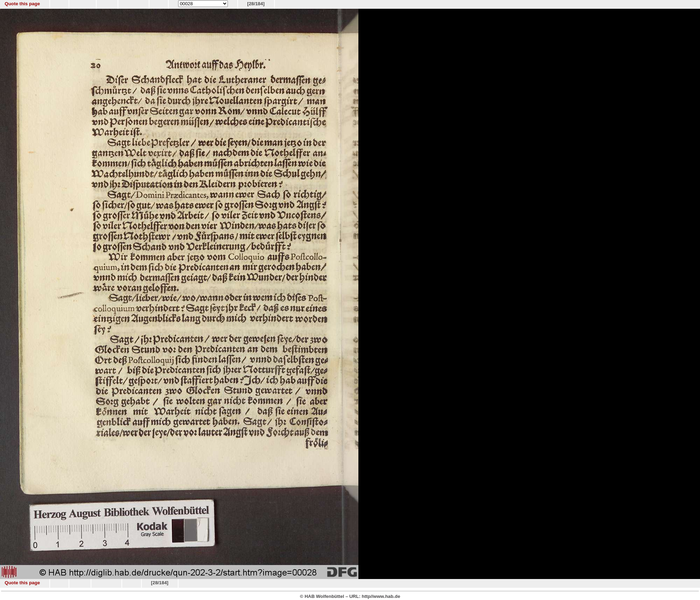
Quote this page (22, 4)
